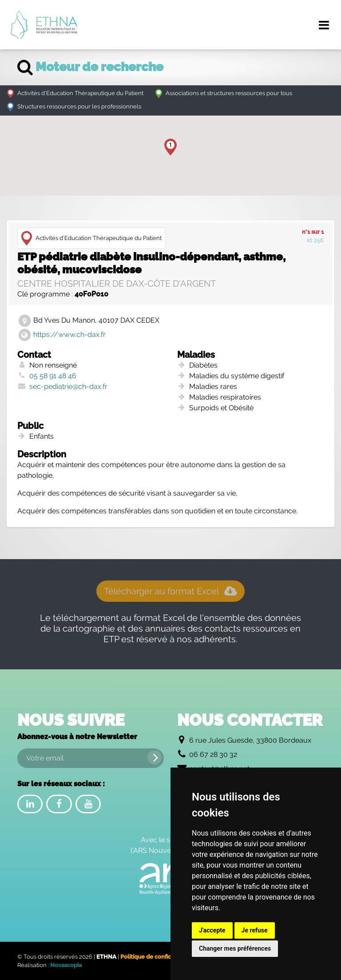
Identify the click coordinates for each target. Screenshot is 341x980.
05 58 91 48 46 (53, 376)
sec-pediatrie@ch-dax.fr (68, 386)
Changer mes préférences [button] (235, 948)
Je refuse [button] (255, 930)
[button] (170, 147)
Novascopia (66, 965)
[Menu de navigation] (324, 25)
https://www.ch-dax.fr (69, 334)
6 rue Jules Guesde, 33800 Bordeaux (250, 740)
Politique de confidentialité (157, 957)
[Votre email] (91, 758)
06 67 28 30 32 (213, 754)
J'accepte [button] (212, 930)
